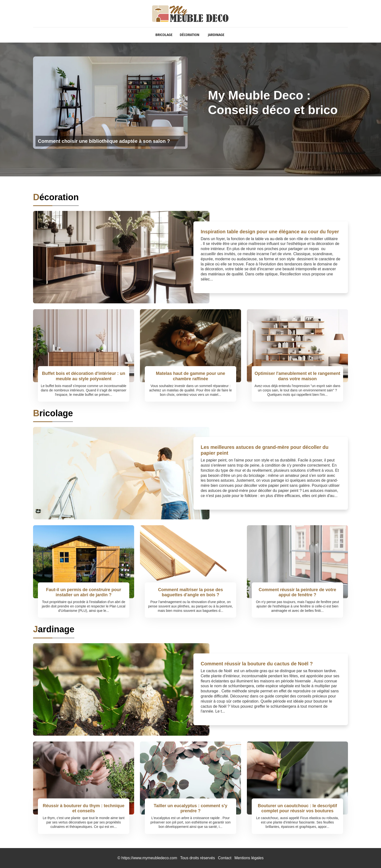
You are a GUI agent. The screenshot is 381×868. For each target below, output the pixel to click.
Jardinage (216, 35)
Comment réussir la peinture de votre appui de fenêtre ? (297, 592)
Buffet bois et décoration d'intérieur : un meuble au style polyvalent (84, 376)
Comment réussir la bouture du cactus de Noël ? (257, 664)
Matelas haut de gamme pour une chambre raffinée (190, 376)
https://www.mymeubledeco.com (149, 858)
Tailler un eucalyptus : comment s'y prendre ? (190, 808)
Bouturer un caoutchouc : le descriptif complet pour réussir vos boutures (297, 808)
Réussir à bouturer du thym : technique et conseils (84, 808)
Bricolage (164, 35)
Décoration (190, 35)
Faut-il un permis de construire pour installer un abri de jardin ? (83, 592)
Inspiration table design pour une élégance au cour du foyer (270, 232)
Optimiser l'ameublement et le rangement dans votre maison (297, 376)
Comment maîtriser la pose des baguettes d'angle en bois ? (190, 592)
